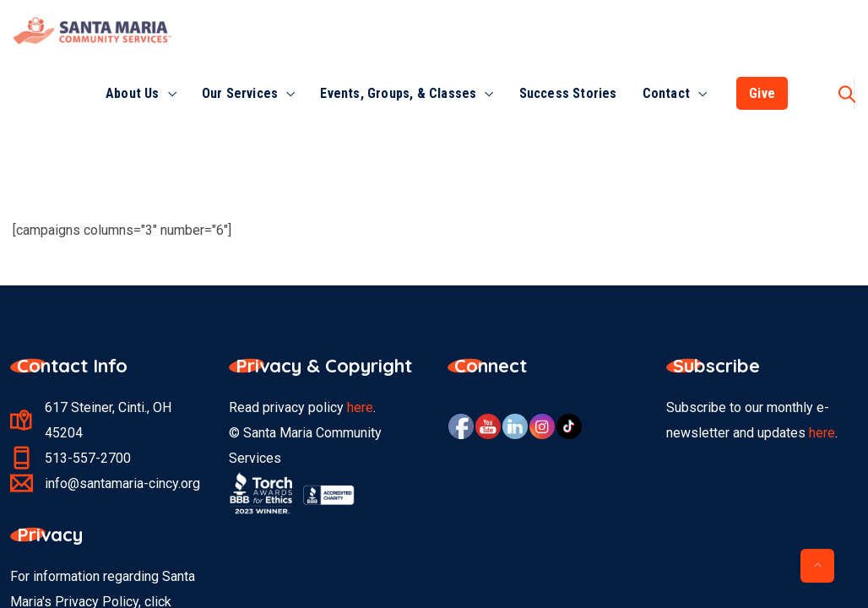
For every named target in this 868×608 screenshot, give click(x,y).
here (360, 407)
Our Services (240, 93)
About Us (133, 93)
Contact (666, 93)
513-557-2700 (88, 458)
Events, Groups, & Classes (398, 93)
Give (762, 93)
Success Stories (568, 93)
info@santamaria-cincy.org (122, 483)
